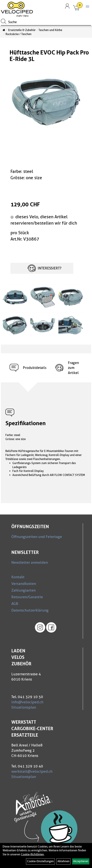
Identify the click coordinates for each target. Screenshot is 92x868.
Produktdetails (28, 368)
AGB (15, 604)
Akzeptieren (81, 861)
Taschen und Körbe (50, 30)
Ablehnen (63, 861)
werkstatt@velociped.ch (32, 771)
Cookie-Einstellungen (40, 861)
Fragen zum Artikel (67, 368)
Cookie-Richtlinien (32, 854)
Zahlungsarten (23, 590)
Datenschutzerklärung (30, 610)
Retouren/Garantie (27, 597)
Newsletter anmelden (30, 562)
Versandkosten (24, 584)
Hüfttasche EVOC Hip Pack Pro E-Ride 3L (49, 56)
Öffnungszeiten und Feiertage (37, 537)
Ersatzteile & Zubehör (22, 30)
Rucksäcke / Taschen (19, 34)
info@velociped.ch (27, 702)
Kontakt (18, 577)
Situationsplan (24, 707)
